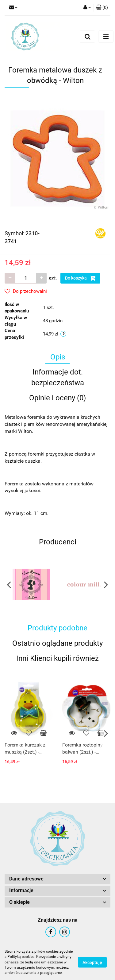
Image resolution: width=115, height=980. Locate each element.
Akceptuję (92, 962)
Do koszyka (80, 278)
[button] (102, 8)
